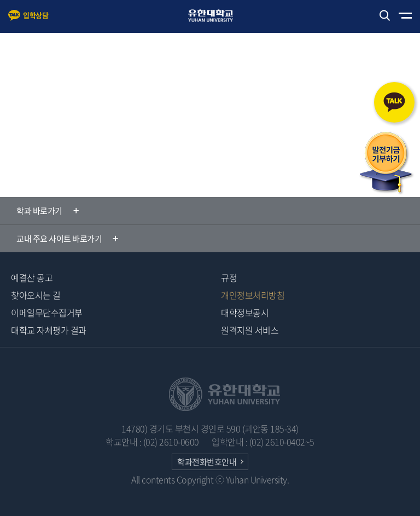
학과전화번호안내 (207, 462)
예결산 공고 (32, 277)
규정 (229, 277)
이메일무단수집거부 (47, 312)
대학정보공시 (245, 312)
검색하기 (384, 16)
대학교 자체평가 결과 (49, 330)
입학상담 (36, 15)
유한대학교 (215, 16)
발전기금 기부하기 (386, 164)
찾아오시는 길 (36, 295)
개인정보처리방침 (253, 295)
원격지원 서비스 (250, 330)
